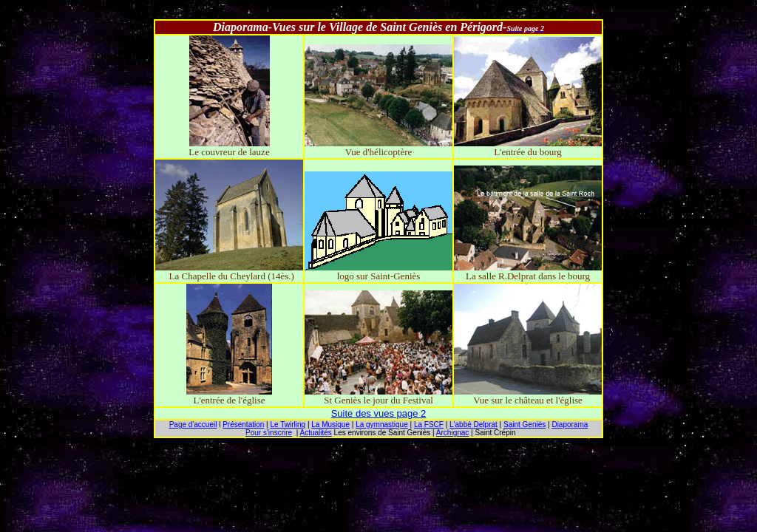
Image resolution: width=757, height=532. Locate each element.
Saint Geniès (525, 424)
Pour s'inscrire (269, 433)
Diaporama (570, 424)
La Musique (330, 424)
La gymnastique (382, 424)
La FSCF (429, 424)
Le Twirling (288, 424)
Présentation (243, 424)
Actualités (315, 433)
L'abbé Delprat (473, 424)
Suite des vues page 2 (379, 413)
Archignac (452, 433)
